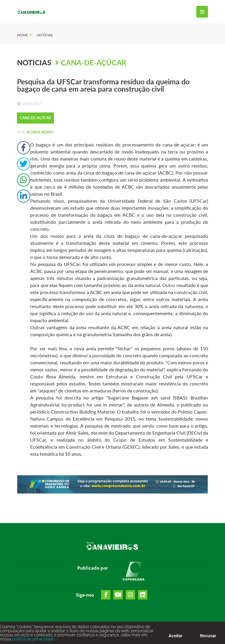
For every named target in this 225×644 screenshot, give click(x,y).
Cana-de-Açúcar (94, 62)
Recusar (208, 637)
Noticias (45, 35)
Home (22, 35)
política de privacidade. (33, 640)
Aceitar (175, 637)
